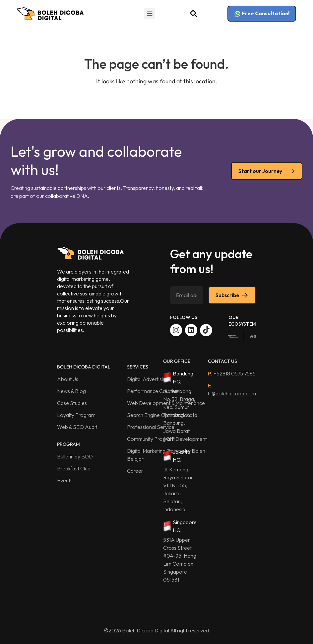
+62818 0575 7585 (232, 373)
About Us (68, 379)
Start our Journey (267, 171)
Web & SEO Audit (77, 427)
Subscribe (232, 295)
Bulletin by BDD (75, 456)
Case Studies (72, 403)
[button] (149, 14)
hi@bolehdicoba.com (232, 389)
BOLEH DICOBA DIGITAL (84, 367)
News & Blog (71, 391)
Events (65, 480)
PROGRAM (68, 444)
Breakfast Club (74, 468)
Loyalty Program (76, 415)
